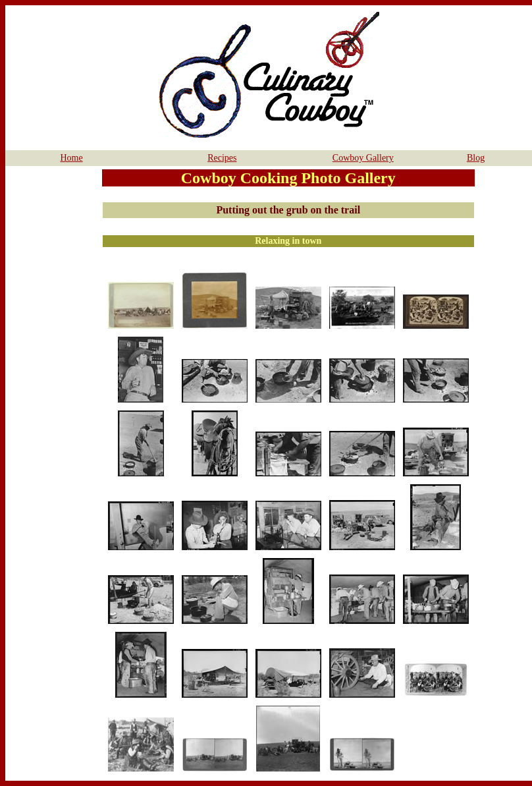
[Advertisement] (52, 366)
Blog (476, 158)
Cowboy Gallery (363, 158)
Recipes (222, 158)
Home (71, 158)
